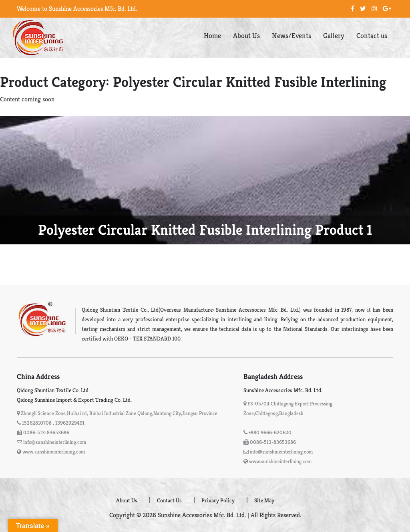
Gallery (334, 35)
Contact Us (169, 500)
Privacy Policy (218, 500)
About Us (246, 35)
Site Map (264, 500)
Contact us (372, 35)
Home (212, 35)
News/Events (291, 35)
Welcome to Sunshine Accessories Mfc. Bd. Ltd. (77, 9)
